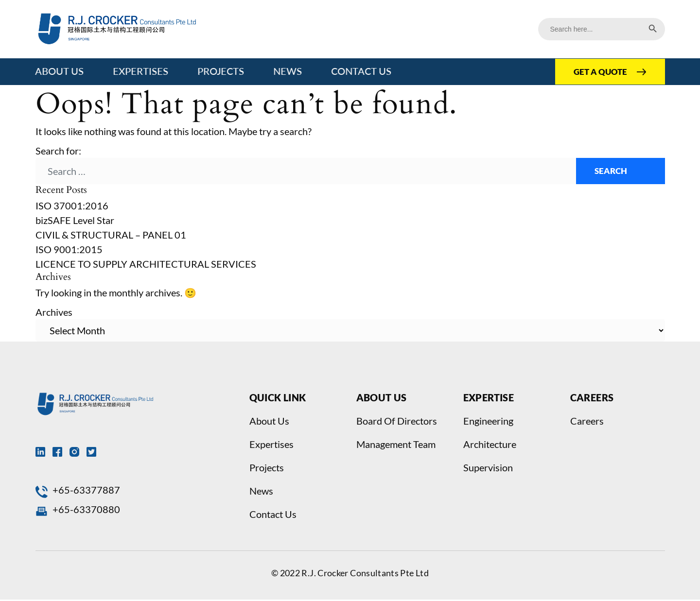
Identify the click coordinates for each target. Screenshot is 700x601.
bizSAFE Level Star (75, 222)
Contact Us (362, 71)
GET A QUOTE (598, 72)
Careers (587, 422)
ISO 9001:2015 (69, 251)
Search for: (58, 151)
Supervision (488, 469)
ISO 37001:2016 (72, 207)
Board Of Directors (397, 422)
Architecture (490, 446)
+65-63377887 (86, 491)
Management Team (396, 446)
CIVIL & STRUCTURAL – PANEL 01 (111, 236)
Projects (221, 71)
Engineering (488, 422)
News (288, 71)
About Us (60, 71)
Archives (54, 313)
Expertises (141, 71)
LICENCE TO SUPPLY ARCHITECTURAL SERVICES (146, 265)
